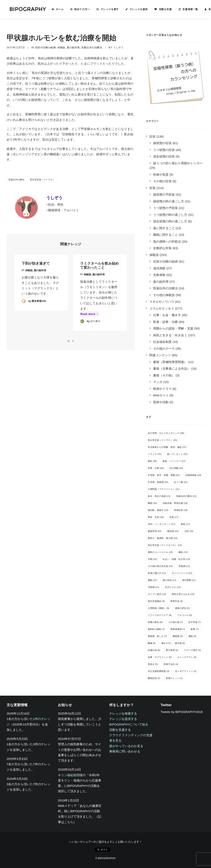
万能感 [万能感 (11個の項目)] (154, 587)
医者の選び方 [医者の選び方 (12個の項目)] (157, 573)
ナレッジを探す (105, 9)
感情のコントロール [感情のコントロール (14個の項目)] (160, 552)
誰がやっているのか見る (126, 746)
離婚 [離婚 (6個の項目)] (152, 643)
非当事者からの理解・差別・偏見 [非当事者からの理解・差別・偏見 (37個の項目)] (167, 447)
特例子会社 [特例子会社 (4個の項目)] (171, 664)
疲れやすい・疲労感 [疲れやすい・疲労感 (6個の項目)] (173, 643)
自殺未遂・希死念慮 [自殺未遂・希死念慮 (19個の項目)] (175, 503)
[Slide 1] (68, 341)
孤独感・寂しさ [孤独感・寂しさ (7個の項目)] (157, 636)
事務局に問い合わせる (125, 751)
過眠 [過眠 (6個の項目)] (192, 636)
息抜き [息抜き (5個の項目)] (153, 664)
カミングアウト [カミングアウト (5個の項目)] (187, 657)
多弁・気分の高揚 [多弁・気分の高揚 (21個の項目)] (159, 496)
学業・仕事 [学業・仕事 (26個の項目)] (156, 468)
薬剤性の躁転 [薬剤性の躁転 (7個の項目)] (156, 629)
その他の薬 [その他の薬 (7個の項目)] (176, 622)
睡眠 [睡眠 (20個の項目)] (152, 503)
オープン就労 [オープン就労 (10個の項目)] (157, 594)
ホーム (55, 9)
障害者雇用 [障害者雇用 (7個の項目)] (178, 629)
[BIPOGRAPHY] (25, 9)
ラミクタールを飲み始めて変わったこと (99, 279)
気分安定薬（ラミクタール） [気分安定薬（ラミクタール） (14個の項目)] (165, 545)
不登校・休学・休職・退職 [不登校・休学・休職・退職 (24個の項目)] (164, 475)
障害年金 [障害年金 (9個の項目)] (177, 601)
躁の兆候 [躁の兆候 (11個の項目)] (169, 580)
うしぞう (118, 48)
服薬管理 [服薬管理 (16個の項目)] (155, 531)
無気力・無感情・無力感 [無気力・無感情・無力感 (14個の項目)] (163, 538)
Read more (89, 328)
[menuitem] (53, 9)
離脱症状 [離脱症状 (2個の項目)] (154, 678)
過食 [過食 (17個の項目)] (185, 524)
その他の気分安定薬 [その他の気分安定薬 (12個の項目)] (160, 566)
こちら (69, 822)
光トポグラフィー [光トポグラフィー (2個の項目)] (186, 671)
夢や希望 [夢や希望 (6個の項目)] (172, 650)
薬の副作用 (73, 48)
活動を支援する (120, 730)
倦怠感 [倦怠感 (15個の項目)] (173, 531)
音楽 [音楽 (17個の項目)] (174, 517)
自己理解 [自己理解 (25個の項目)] (176, 468)
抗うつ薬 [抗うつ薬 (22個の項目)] (181, 482)
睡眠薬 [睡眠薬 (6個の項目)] (178, 636)
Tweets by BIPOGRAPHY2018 (182, 712)
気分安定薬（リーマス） (42, 180)
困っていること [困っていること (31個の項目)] (177, 454)
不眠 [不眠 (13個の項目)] (152, 559)
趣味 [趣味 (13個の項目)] (183, 552)
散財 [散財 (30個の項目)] (152, 461)
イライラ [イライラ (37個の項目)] (155, 454)
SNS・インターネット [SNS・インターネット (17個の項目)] (161, 524)
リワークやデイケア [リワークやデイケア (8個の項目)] (160, 615)
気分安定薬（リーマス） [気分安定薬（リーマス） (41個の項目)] (163, 440)
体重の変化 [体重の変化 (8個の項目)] (155, 622)
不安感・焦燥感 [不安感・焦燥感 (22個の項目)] (158, 482)
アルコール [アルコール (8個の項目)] (185, 615)
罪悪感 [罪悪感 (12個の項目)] (184, 566)
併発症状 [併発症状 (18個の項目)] (181, 510)
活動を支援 (160, 9)
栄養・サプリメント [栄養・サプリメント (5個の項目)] (160, 657)
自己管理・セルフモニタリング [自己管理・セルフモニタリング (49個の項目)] (166, 433)
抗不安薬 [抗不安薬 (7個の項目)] (195, 622)
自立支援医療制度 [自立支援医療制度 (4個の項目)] (159, 671)
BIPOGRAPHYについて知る (129, 724)
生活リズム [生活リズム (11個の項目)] (173, 587)
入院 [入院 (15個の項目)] (189, 531)
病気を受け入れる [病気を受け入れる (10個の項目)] (183, 594)
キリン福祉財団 (69, 775)
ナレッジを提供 (134, 9)
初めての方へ (77, 9)
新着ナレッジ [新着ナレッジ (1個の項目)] (174, 678)
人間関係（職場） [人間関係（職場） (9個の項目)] (159, 608)
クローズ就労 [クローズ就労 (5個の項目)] (192, 650)
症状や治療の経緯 (45, 48)
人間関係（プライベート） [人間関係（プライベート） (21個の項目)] (164, 489)
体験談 (61, 48)
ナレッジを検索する (123, 713)
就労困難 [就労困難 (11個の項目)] (189, 580)
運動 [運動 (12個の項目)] (152, 580)
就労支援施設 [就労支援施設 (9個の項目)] (156, 601)
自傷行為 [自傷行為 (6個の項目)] (154, 650)
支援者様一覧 (185, 9)
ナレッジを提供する (123, 719)
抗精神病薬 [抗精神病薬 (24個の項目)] (193, 475)
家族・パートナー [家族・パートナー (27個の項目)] (174, 461)
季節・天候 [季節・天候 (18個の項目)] (156, 517)
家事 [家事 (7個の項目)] (195, 629)
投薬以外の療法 (16, 180)
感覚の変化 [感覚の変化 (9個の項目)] (182, 608)
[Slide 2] (73, 341)
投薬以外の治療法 (92, 48)
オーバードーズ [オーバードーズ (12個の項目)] (182, 573)
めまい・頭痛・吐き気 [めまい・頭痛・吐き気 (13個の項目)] (176, 559)
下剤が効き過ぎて (36, 269)
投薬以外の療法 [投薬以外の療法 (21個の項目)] (186, 496)
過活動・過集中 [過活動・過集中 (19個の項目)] (158, 510)
